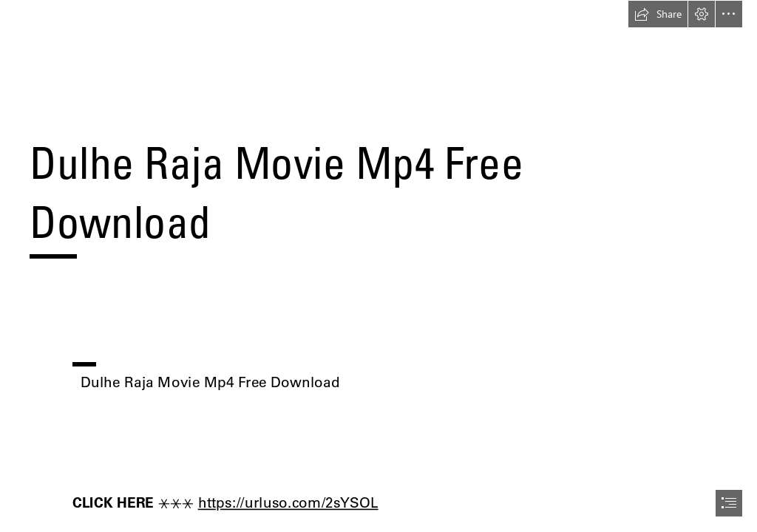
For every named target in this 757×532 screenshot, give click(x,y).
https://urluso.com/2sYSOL (288, 502)
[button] (658, 14)
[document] (378, 266)
